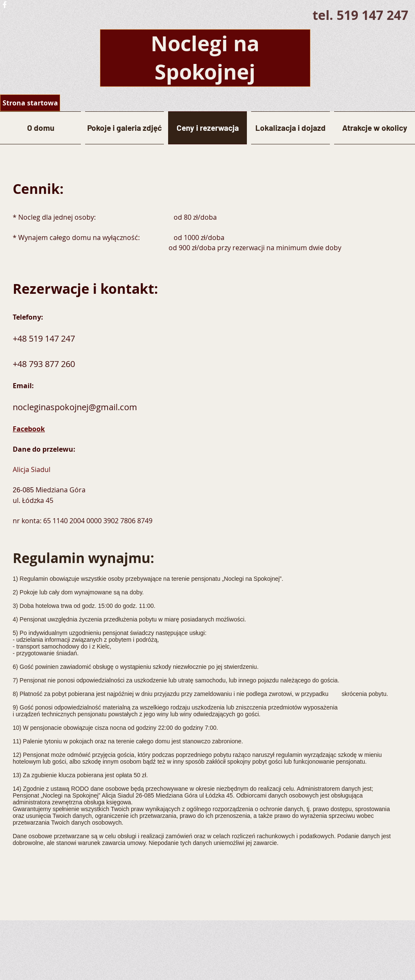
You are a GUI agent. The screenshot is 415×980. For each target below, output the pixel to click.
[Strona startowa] (30, 103)
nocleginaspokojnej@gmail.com (75, 407)
